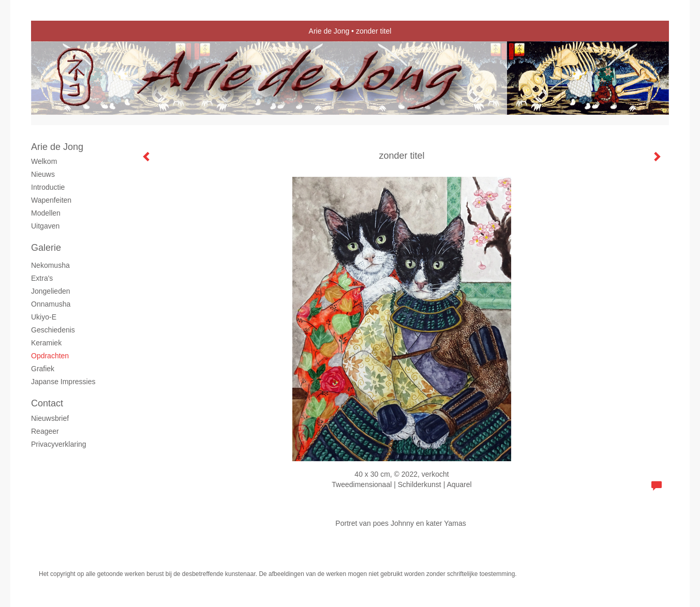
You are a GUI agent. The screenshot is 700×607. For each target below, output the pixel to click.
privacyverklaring (59, 444)
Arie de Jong (329, 31)
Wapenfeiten (51, 200)
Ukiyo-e (44, 317)
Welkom (44, 161)
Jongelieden (51, 291)
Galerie (46, 248)
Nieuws (43, 174)
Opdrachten (50, 356)
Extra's (42, 278)
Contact (47, 403)
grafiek (43, 369)
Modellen (46, 213)
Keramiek (46, 343)
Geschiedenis (53, 330)
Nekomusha (50, 265)
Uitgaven (45, 226)
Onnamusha (51, 304)
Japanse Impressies (63, 382)
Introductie (48, 187)
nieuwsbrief (50, 418)
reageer (45, 431)
